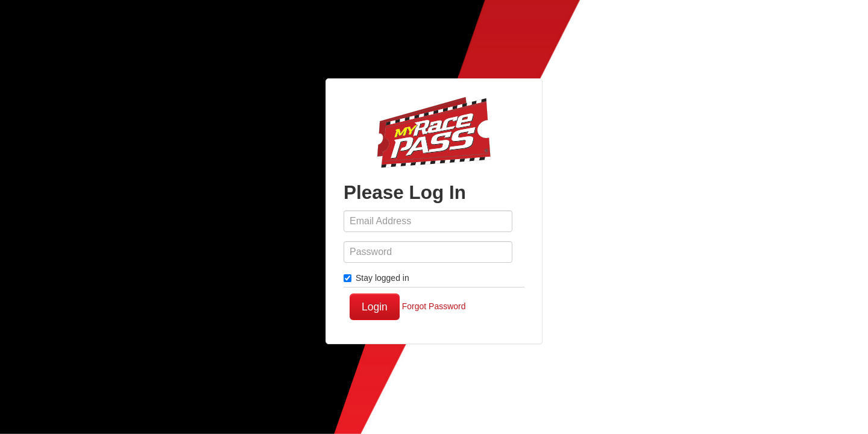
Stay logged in (376, 278)
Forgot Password (434, 306)
